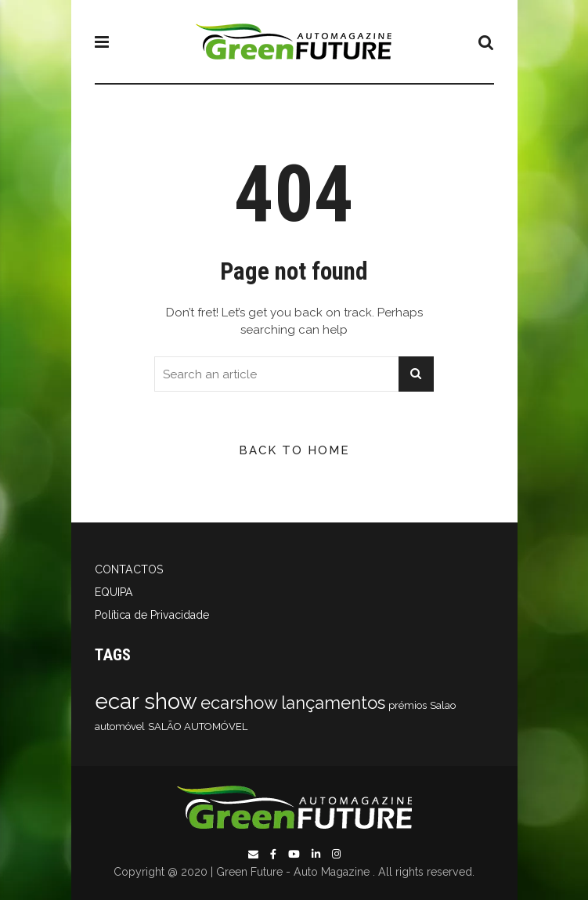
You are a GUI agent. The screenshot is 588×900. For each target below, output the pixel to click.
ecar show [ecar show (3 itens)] (146, 701)
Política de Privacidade (152, 615)
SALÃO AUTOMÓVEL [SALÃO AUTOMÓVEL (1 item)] (198, 727)
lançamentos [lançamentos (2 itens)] (333, 703)
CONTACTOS (129, 569)
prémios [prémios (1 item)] (408, 705)
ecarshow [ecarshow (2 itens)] (239, 703)
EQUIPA (114, 592)
